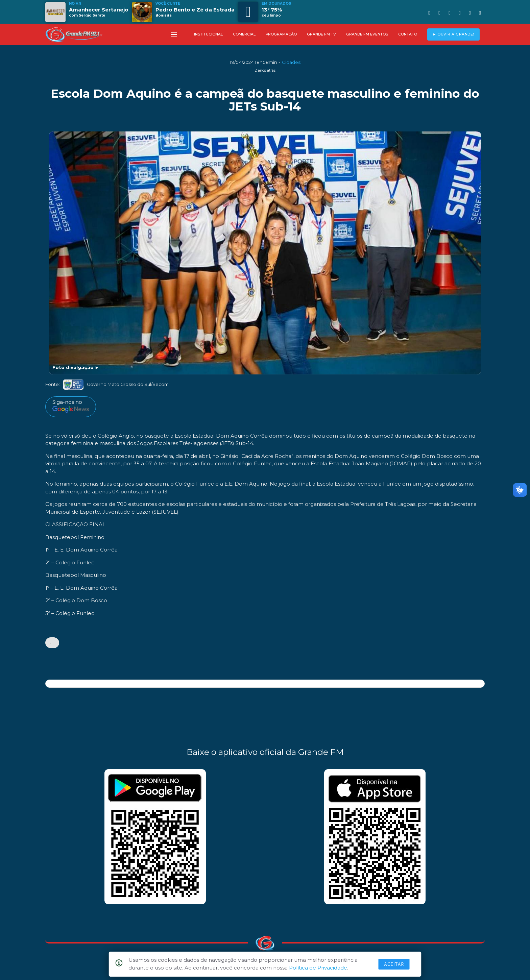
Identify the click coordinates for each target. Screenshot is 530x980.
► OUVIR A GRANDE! (453, 34)
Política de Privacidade (318, 968)
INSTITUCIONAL (208, 34)
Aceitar (394, 964)
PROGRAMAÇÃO (281, 34)
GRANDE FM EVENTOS (367, 34)
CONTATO (408, 34)
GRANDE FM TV (321, 34)
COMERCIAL (244, 34)
